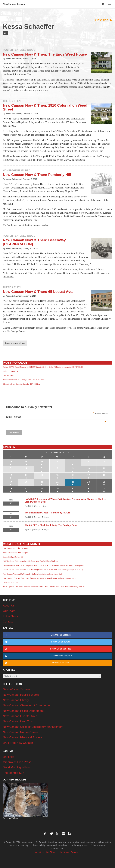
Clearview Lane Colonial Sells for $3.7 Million (21, 384)
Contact (8, 622)
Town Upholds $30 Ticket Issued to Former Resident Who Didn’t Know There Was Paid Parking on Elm (44, 587)
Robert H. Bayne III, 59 (12, 371)
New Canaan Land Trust (18, 721)
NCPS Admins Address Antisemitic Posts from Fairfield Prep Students (30, 561)
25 (104, 482)
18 (104, 475)
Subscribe (103, 20)
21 (42, 482)
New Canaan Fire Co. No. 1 (20, 716)
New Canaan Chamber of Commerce (26, 705)
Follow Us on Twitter (37, 642)
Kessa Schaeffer (13, 59)
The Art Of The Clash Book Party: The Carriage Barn (51, 525)
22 (57, 482)
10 (88, 468)
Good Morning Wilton (16, 767)
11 (104, 468)
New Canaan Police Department (23, 711)
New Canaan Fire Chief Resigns (15, 548)
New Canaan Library (16, 700)
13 (26, 475)
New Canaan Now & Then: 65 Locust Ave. (38, 292)
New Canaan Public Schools (21, 695)
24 (88, 482)
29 (11, 462)
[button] (104, 4)
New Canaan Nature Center (20, 732)
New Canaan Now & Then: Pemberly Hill (37, 175)
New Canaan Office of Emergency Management (33, 727)
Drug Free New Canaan (18, 743)
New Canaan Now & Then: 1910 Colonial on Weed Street (45, 107)
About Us (9, 606)
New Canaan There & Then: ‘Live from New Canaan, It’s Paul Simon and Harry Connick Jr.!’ (40, 578)
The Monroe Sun (13, 773)
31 (42, 462)
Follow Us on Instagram (38, 656)
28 (42, 488)
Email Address (56, 417)
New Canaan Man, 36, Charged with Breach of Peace (24, 380)
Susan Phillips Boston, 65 (13, 557)
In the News (10, 616)
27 (26, 488)
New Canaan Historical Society (22, 737)
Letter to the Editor (10, 582)
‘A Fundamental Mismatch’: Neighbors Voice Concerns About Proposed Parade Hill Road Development (43, 565)
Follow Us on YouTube (38, 649)
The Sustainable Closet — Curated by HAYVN (47, 513)
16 (73, 475)
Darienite (9, 757)
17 (88, 475)
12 (11, 475)
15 (57, 475)
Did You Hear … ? (10, 375)
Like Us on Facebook (37, 635)
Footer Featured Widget (20, 50)
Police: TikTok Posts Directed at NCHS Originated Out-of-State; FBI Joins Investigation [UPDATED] (43, 367)
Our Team (9, 611)
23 (73, 482)
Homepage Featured (17, 170)
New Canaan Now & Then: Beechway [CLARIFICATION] (34, 242)
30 (26, 462)
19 (11, 482)
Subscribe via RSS (37, 663)
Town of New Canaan (16, 689)
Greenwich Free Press (17, 762)
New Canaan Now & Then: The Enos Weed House (45, 54)
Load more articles (15, 343)
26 (11, 488)
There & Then (12, 101)
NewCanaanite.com (14, 4)
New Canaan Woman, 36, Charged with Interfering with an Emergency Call (32, 574)
